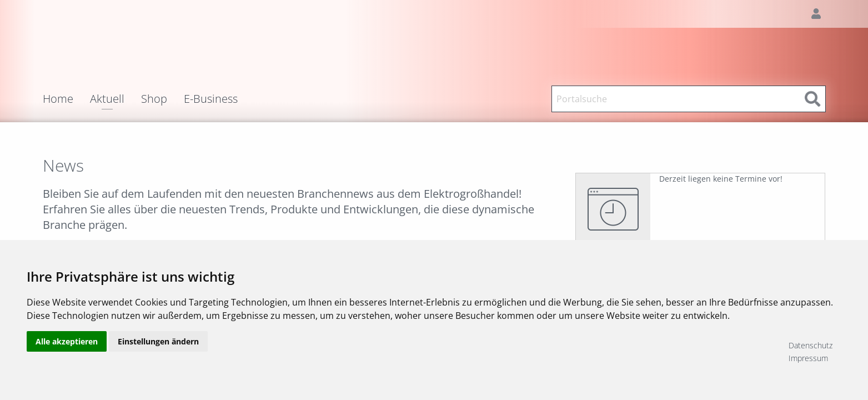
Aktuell (107, 100)
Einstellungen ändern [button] (158, 351)
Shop (154, 99)
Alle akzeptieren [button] (67, 351)
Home (58, 99)
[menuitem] (66, 99)
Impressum (808, 358)
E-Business (211, 99)
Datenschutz (811, 345)
